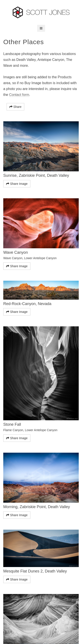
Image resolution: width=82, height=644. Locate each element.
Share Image (17, 184)
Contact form (19, 95)
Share (15, 107)
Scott (41, 12)
